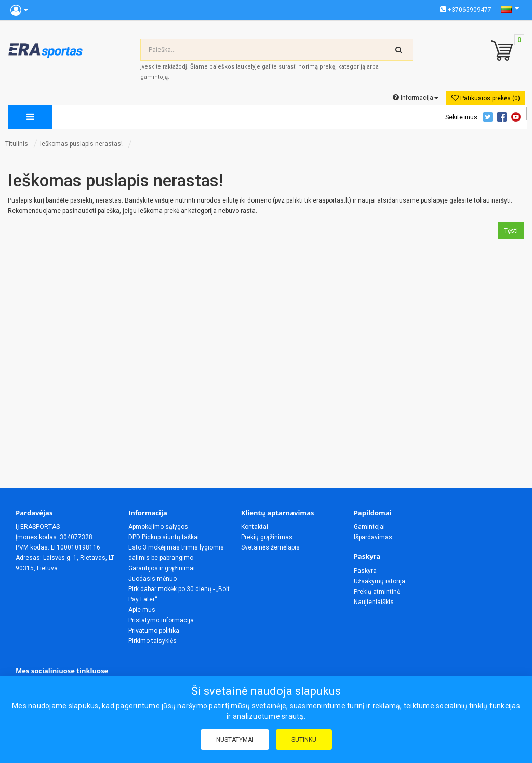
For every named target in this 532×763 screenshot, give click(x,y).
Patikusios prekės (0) (486, 98)
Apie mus (142, 610)
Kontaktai (255, 527)
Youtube (517, 117)
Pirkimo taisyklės (152, 641)
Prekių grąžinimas (267, 537)
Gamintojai (369, 527)
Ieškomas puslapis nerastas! (81, 144)
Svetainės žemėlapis (270, 547)
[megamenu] (30, 117)
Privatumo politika (154, 631)
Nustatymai (235, 740)
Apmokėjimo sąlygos (158, 527)
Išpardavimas (373, 537)
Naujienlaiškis (374, 602)
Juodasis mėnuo (152, 579)
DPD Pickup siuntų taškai (164, 537)
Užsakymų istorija (380, 581)
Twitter (489, 117)
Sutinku (304, 740)
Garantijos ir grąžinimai (162, 568)
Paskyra (365, 571)
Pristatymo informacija (161, 620)
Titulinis (17, 144)
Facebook (503, 117)
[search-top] (399, 50)
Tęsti (511, 231)
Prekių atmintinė (377, 592)
